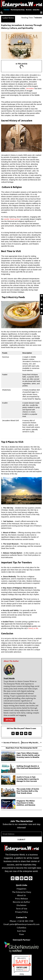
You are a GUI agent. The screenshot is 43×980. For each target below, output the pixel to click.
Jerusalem (30, 88)
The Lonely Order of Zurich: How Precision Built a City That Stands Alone (28, 791)
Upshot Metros (8, 18)
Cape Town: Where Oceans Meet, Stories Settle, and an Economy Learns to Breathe (28, 755)
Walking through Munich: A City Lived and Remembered (28, 767)
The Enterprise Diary (18, 10)
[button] (13, 733)
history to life (33, 628)
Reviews (29, 10)
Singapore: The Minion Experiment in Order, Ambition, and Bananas (26, 803)
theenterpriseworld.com (22, 965)
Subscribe (36, 10)
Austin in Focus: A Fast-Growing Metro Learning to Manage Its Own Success (28, 779)
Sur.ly (26, 970)
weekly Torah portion (12, 219)
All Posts (9, 720)
